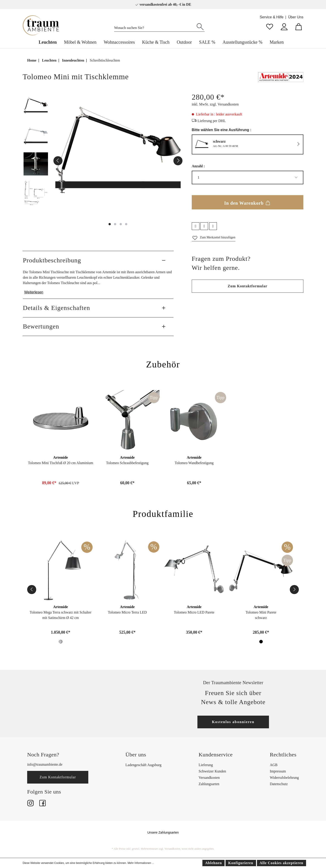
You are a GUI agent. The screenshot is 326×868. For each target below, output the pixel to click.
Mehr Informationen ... (141, 863)
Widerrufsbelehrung (284, 778)
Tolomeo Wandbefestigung (194, 463)
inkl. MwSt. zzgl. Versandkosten (215, 104)
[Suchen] (200, 26)
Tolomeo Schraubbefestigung (127, 463)
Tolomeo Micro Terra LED (127, 612)
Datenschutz (279, 784)
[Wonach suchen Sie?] (155, 27)
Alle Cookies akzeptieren (282, 863)
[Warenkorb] (299, 26)
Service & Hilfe (272, 17)
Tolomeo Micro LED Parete (194, 612)
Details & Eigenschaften (56, 308)
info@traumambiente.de (45, 764)
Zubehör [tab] (163, 364)
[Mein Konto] (284, 26)
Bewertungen (41, 326)
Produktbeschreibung (52, 260)
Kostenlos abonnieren (233, 722)
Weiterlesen (34, 292)
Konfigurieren (241, 863)
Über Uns (296, 17)
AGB (274, 765)
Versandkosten (209, 778)
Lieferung (206, 765)
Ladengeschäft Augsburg (143, 765)
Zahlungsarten (209, 784)
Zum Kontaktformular (248, 286)
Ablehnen (213, 863)
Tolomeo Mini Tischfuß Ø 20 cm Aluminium (61, 463)
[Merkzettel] (270, 26)
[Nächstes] (178, 161)
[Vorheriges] (58, 161)
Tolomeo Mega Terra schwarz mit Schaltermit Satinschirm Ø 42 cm (60, 615)
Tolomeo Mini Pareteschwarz (261, 615)
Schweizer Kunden (212, 771)
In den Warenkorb (247, 202)
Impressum (278, 771)
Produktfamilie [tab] (163, 514)
